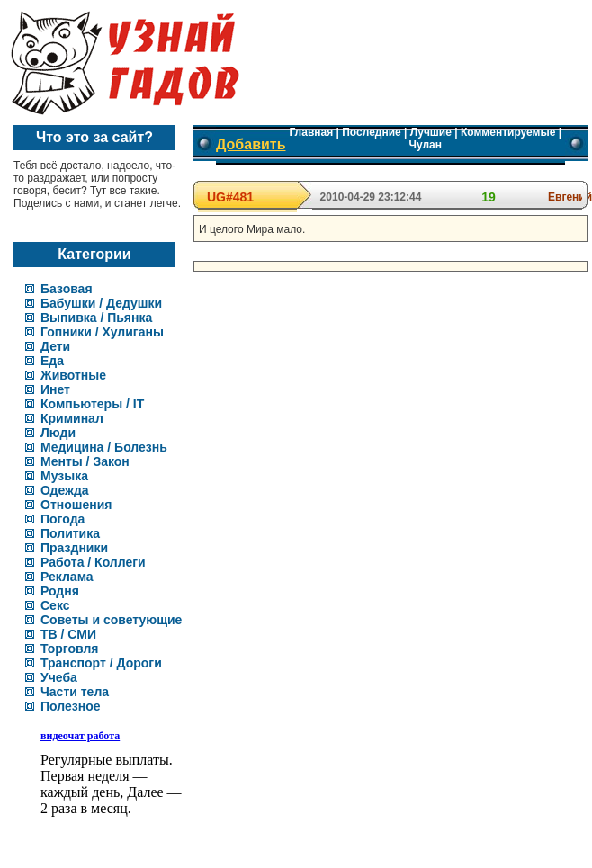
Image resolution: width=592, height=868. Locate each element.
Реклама (67, 577)
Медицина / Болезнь (104, 447)
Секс (55, 605)
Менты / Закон (85, 461)
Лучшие (431, 132)
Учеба (59, 677)
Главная (311, 132)
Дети (55, 346)
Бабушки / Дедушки (101, 303)
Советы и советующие (111, 620)
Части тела (75, 692)
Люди (58, 433)
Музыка (64, 476)
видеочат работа (80, 736)
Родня (60, 591)
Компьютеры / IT (92, 404)
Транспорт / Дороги (101, 663)
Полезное (71, 706)
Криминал (72, 418)
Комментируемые (508, 132)
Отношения (76, 505)
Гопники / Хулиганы (102, 332)
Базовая (67, 289)
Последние (372, 132)
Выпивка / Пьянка (96, 318)
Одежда (65, 490)
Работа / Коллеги (93, 562)
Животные (73, 375)
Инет (55, 389)
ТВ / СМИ (68, 634)
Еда (52, 361)
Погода (63, 519)
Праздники (74, 548)
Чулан (426, 145)
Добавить (251, 144)
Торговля (69, 649)
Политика (70, 533)
